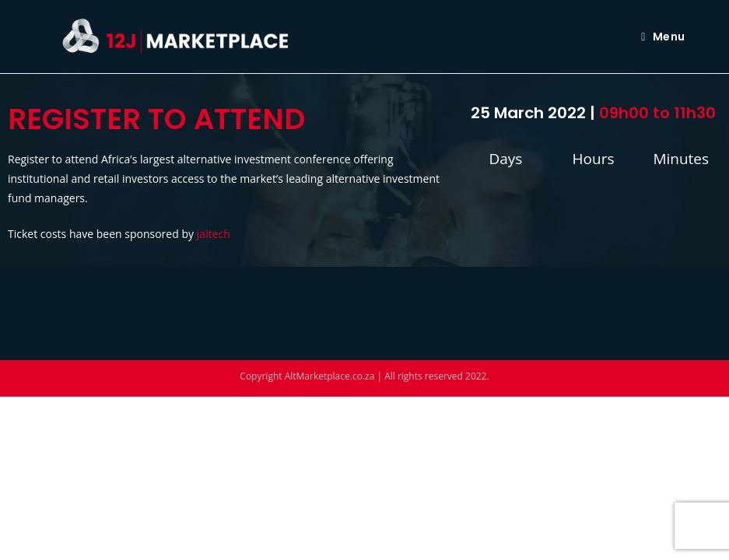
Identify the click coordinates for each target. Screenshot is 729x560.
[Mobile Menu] (663, 37)
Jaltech (214, 234)
